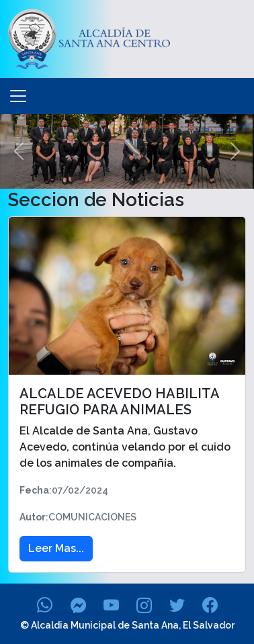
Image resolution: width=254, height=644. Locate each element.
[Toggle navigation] (18, 96)
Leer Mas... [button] (56, 548)
